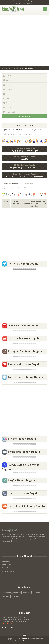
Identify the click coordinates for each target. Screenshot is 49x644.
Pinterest (8, 89)
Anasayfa (5, 68)
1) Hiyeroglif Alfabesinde (12, 183)
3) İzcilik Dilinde (10, 134)
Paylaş (17, 4)
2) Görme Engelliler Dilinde (35, 130)
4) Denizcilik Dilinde (27, 134)
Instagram (8, 85)
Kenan (6, 204)
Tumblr (7, 107)
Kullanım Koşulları (8, 571)
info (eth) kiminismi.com (12, 628)
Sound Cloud (9, 112)
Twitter (7, 76)
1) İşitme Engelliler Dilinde (13, 130)
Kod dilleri (6, 596)
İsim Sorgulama (16, 68)
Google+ (8, 80)
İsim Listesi (6, 561)
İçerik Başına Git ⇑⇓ (28, 4)
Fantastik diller (37, 592)
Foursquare (9, 94)
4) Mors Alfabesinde (25, 188)
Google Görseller (11, 103)
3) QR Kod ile (9, 188)
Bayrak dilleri (15, 596)
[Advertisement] (24, 40)
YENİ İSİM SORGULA (24, 116)
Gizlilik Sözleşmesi (9, 568)
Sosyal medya (17, 592)
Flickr (7, 98)
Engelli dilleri (27, 592)
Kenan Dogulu (7, 592)
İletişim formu (7, 623)
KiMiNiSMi (26, 639)
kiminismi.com (29, 641)
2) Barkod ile (29, 183)
